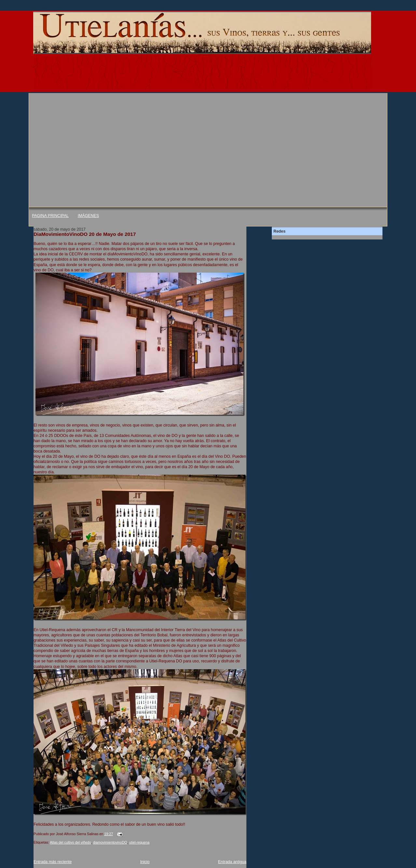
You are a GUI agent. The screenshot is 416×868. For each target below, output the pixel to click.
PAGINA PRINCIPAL (50, 216)
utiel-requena (139, 842)
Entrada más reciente (53, 862)
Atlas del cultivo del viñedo (70, 842)
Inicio (145, 862)
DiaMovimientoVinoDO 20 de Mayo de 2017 (85, 234)
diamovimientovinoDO (110, 842)
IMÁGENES (88, 216)
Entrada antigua (232, 862)
